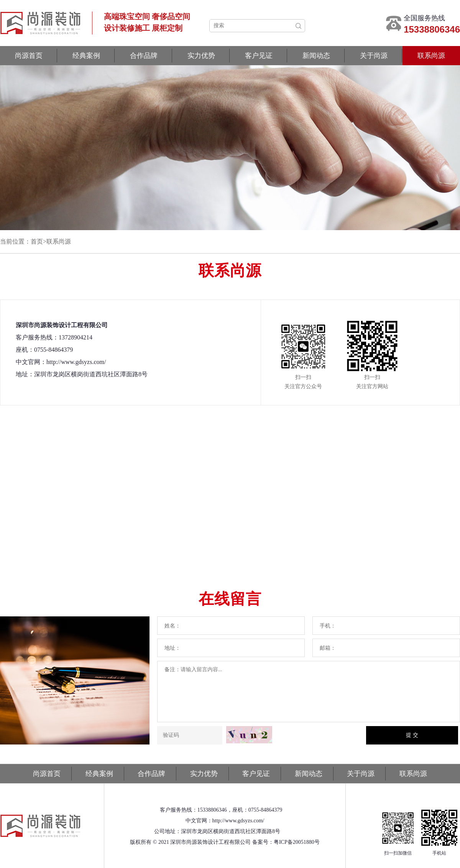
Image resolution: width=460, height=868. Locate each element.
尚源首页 (29, 56)
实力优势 (201, 56)
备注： (172, 670)
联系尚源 (431, 56)
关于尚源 (374, 56)
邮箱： (328, 648)
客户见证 (259, 56)
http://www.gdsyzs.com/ (238, 821)
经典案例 (86, 56)
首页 (37, 241)
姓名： (172, 626)
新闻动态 (316, 56)
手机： (328, 626)
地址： (172, 648)
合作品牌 (144, 56)
